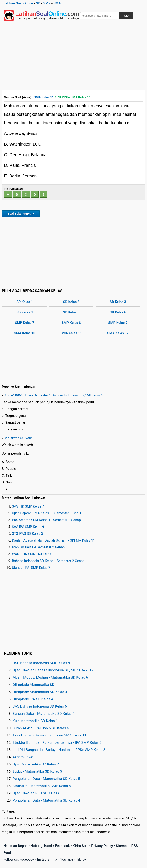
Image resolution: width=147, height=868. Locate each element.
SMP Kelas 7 (25, 323)
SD (38, 3)
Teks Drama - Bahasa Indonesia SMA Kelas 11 (49, 735)
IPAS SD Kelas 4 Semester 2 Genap (38, 547)
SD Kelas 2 (71, 302)
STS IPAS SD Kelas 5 (27, 534)
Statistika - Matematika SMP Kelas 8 (42, 786)
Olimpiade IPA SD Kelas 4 (33, 699)
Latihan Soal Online (18, 3)
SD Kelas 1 (25, 302)
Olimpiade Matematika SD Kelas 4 (40, 692)
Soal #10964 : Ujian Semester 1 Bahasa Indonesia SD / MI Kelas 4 (53, 395)
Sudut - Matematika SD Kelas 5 (37, 771)
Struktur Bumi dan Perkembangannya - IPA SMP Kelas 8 (57, 742)
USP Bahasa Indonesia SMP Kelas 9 (41, 663)
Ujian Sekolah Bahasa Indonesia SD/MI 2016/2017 (53, 670)
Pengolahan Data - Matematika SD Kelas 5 (46, 779)
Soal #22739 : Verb (18, 438)
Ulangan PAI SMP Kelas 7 (31, 568)
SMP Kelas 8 (71, 323)
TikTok (81, 859)
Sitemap (122, 846)
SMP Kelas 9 (118, 323)
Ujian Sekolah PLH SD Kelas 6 (36, 793)
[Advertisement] (73, 56)
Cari (127, 16)
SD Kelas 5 (71, 312)
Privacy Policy (102, 846)
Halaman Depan (16, 846)
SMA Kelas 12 (118, 333)
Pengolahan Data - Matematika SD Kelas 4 (46, 800)
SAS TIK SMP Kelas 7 (28, 506)
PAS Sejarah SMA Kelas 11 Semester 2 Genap (46, 520)
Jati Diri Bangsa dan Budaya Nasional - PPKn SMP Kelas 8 (59, 750)
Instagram (45, 859)
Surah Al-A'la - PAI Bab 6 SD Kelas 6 (41, 728)
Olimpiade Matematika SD (33, 685)
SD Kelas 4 (25, 312)
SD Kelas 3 (118, 302)
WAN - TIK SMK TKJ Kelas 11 (34, 554)
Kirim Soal (81, 846)
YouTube (67, 859)
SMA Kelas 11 (44, 97)
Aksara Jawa (23, 757)
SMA (57, 3)
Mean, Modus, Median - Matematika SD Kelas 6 (50, 677)
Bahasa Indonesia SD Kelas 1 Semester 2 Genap (48, 561)
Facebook (27, 859)
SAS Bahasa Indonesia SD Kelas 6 (40, 706)
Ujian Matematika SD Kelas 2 (36, 764)
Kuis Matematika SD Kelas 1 (35, 721)
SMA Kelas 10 (24, 333)
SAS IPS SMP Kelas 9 (28, 527)
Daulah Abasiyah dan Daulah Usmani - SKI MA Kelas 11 (54, 540)
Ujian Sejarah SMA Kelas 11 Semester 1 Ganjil (46, 513)
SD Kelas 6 (118, 312)
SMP (47, 3)
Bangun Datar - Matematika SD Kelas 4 (44, 714)
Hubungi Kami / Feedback (50, 846)
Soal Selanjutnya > (21, 214)
